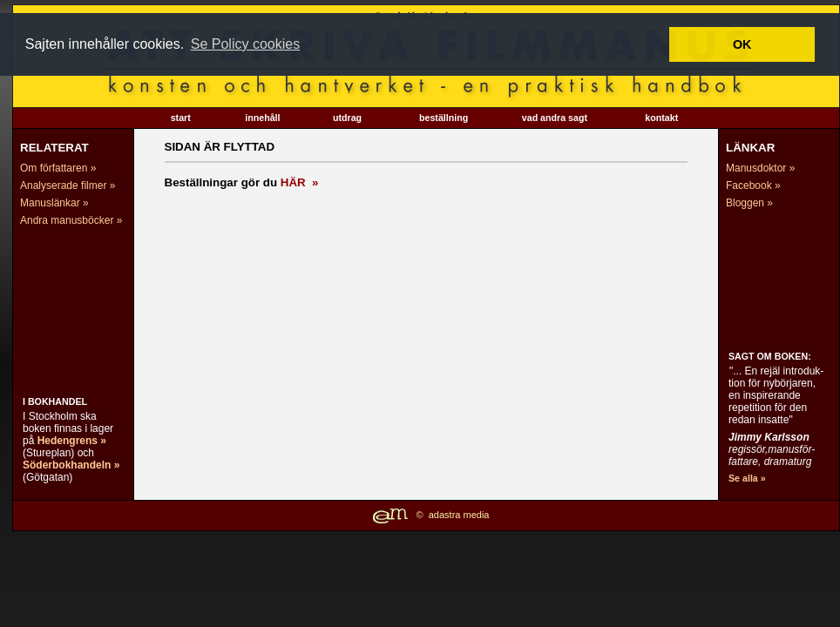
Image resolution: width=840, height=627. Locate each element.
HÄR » (300, 182)
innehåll (262, 118)
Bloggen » (749, 203)
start (181, 118)
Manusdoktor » (760, 168)
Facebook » (753, 185)
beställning (444, 118)
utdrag (347, 118)
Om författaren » (58, 168)
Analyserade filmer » (68, 185)
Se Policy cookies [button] (245, 44)
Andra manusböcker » (71, 220)
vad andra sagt (555, 118)
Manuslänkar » (54, 203)
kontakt (661, 118)
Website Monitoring (779, 516)
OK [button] (742, 44)
